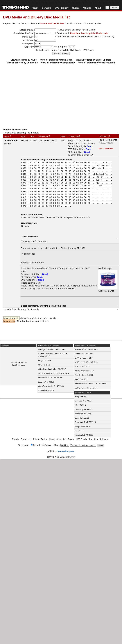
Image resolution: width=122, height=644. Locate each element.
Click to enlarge (108, 289)
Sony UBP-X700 (82, 397)
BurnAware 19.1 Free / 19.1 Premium (91, 384)
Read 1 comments (108, 140)
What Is (87, 8)
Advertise (61, 439)
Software (46, 8)
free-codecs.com (66, 451)
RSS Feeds (82, 439)
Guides (76, 8)
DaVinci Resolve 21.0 (84, 358)
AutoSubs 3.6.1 (81, 379)
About (98, 8)
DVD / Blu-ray (62, 8)
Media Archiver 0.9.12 (84, 371)
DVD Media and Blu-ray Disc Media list (36, 17)
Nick (45, 248)
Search (15, 439)
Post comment (106, 148)
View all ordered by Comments (22, 63)
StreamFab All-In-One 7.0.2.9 (50, 378)
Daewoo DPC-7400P (84, 401)
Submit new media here (52, 23)
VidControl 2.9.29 (82, 366)
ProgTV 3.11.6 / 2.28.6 (84, 354)
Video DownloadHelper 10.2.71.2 (52, 369)
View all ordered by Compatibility (58, 63)
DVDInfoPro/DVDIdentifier (58, 159)
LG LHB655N (80, 405)
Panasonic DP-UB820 (84, 435)
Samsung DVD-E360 (84, 414)
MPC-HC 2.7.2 (44, 365)
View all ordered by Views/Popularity (97, 63)
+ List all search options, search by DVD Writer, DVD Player (64, 50)
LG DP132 (79, 431)
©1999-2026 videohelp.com (61, 457)
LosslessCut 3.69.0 (46, 382)
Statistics (93, 439)
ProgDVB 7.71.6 (45, 361)
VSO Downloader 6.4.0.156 (86, 388)
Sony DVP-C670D (82, 418)
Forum (35, 8)
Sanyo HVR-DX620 (83, 426)
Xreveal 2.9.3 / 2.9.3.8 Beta (86, 349)
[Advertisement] (60, 96)
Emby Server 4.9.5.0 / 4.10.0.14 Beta (53, 373)
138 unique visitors (19, 362)
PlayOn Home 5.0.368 (84, 375)
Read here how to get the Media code (89, 33)
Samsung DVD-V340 (84, 409)
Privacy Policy (40, 439)
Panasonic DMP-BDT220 (85, 422)
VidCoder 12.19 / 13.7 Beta (86, 362)
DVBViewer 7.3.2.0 (46, 390)
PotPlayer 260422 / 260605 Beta (52, 349)
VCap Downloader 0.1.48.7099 (51, 386)
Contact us (26, 439)
